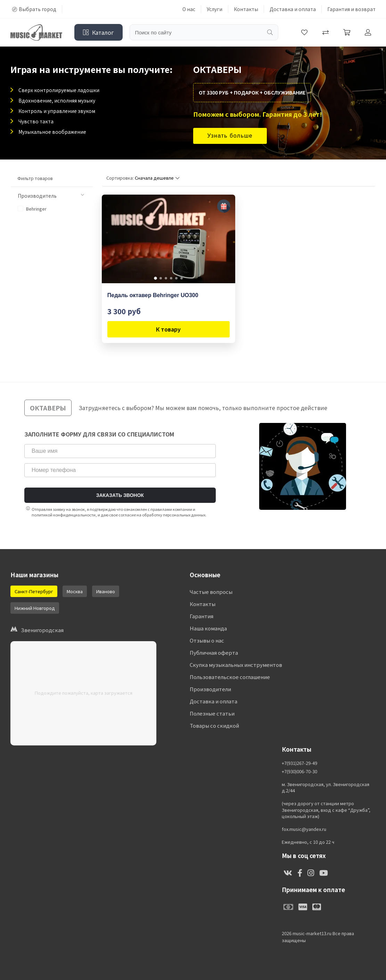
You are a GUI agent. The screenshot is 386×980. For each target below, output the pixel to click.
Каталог (98, 32)
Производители (210, 689)
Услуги (215, 9)
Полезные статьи (212, 713)
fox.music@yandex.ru (304, 829)
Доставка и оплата (293, 9)
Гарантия (202, 616)
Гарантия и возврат (351, 9)
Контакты (246, 9)
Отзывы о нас (207, 640)
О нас (189, 9)
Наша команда (208, 628)
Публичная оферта (214, 652)
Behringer (32, 209)
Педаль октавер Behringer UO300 (153, 295)
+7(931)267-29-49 (299, 763)
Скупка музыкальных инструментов (236, 665)
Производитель (51, 196)
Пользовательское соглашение (230, 677)
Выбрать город (34, 9)
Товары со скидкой (214, 725)
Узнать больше (230, 136)
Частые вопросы (211, 592)
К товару (168, 329)
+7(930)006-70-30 (299, 771)
